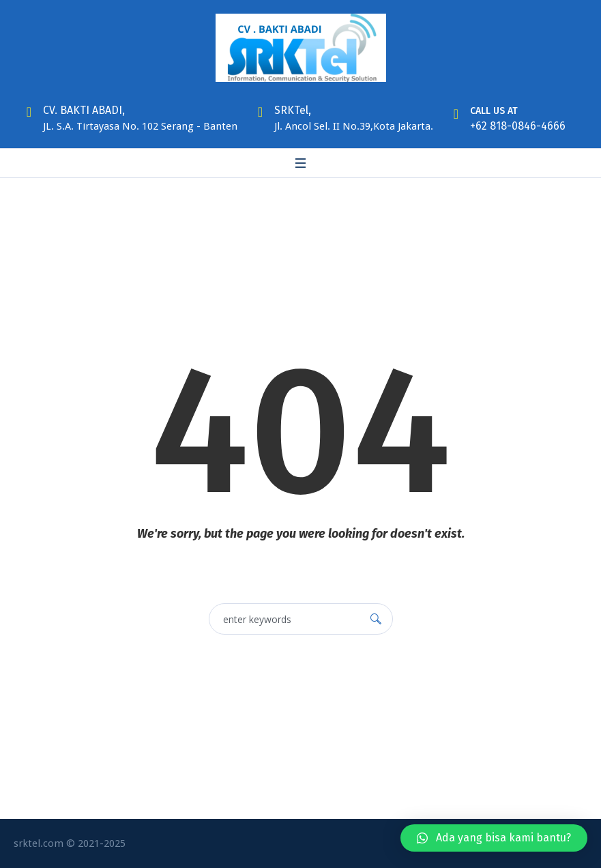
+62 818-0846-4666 (518, 126)
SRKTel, (293, 110)
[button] (494, 838)
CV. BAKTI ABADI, (84, 110)
